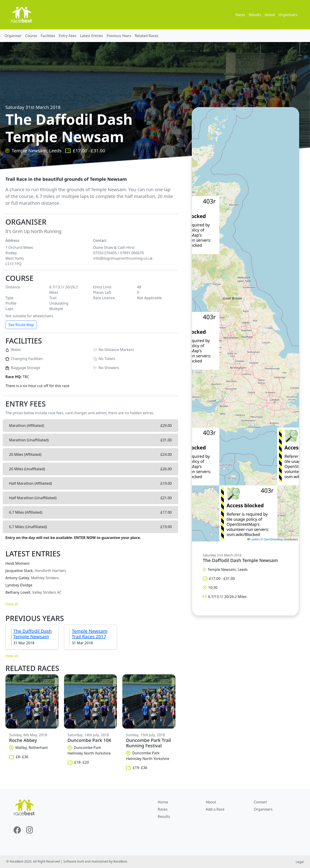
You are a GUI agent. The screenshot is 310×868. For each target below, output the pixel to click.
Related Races (147, 36)
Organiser (13, 36)
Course (31, 36)
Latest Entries (92, 36)
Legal (300, 862)
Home (163, 802)
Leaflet (253, 539)
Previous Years (119, 36)
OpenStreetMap (273, 539)
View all (12, 604)
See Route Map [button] (21, 325)
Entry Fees (68, 36)
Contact (260, 802)
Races (240, 15)
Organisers (288, 15)
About (270, 15)
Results (255, 15)
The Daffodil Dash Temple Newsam (33, 634)
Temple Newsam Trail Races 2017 (90, 634)
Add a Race (215, 809)
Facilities (48, 36)
